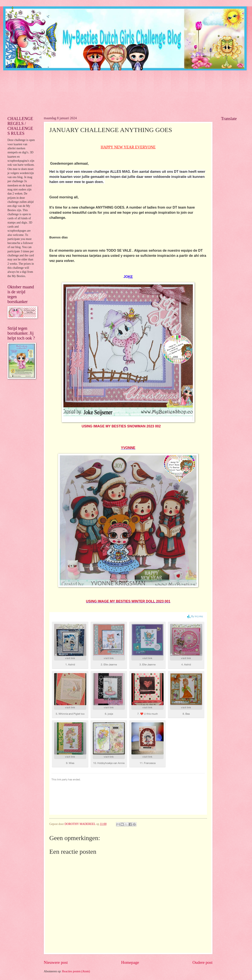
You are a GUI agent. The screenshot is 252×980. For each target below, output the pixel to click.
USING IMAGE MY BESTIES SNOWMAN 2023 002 (121, 426)
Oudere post (202, 962)
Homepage (130, 962)
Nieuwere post (56, 962)
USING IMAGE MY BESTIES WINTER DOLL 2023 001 (128, 601)
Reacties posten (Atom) (76, 971)
